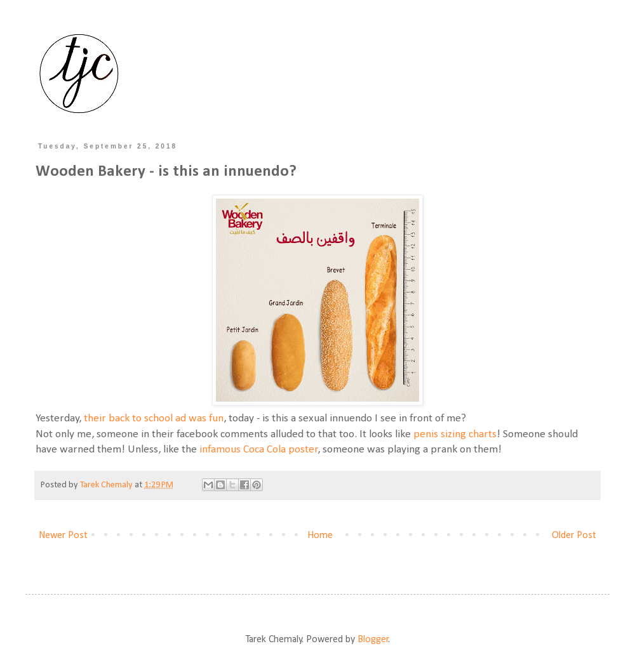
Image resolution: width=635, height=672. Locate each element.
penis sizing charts (455, 434)
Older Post (574, 536)
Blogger (373, 640)
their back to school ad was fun (154, 418)
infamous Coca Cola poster (259, 450)
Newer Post (63, 536)
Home (320, 536)
